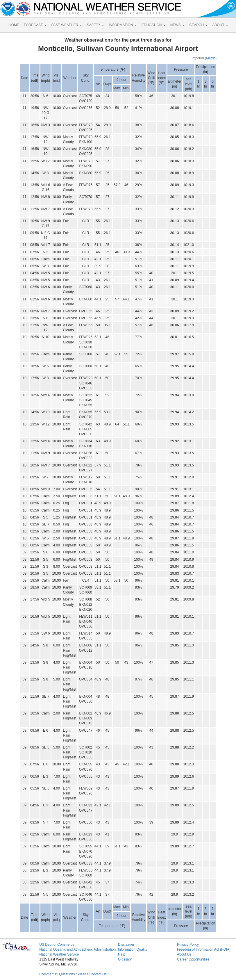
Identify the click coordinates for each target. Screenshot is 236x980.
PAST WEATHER (67, 25)
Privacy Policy (188, 945)
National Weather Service (59, 954)
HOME (14, 25)
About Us (184, 954)
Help (122, 954)
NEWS (177, 25)
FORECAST (35, 25)
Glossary (125, 959)
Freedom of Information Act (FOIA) (204, 949)
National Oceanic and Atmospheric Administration (77, 949)
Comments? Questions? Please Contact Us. (73, 974)
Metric (211, 58)
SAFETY (95, 25)
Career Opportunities (193, 959)
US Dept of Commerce (57, 945)
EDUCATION (154, 25)
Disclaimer (126, 945)
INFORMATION (123, 25)
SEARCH (198, 25)
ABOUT (220, 25)
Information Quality (133, 949)
